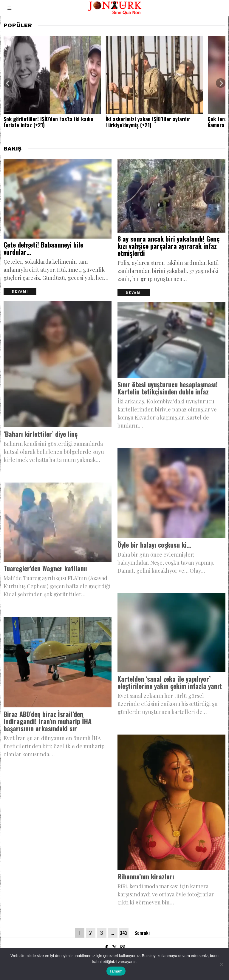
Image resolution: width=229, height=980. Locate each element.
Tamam (116, 971)
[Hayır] (222, 964)
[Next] (221, 83)
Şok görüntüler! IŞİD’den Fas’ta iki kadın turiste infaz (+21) (48, 122)
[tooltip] (106, 947)
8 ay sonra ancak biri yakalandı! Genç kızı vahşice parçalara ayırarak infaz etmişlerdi (168, 246)
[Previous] (8, 83)
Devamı (20, 292)
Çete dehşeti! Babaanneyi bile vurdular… (43, 248)
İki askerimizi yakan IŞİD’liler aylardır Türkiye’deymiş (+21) (148, 122)
